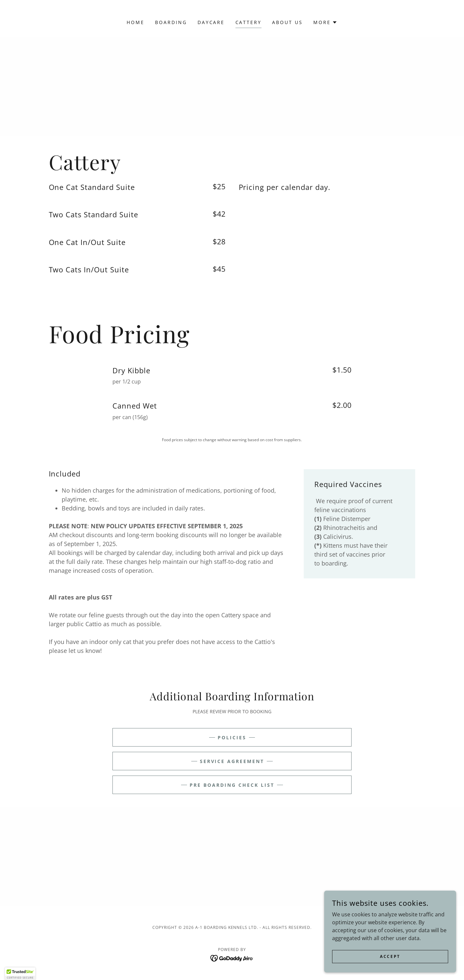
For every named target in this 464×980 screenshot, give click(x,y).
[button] (325, 22)
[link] (232, 958)
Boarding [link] (171, 22)
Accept (390, 956)
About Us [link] (287, 22)
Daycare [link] (211, 22)
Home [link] (136, 22)
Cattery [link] (249, 22)
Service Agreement (232, 761)
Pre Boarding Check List (232, 785)
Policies (232, 737)
